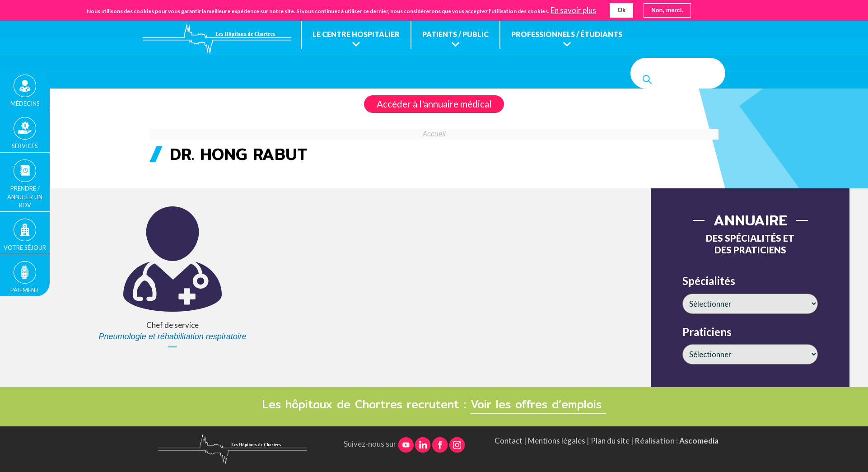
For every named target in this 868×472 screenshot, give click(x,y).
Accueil (434, 134)
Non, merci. (667, 10)
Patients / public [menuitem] (455, 34)
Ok (621, 9)
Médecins (25, 103)
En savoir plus (573, 10)
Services (25, 146)
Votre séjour (25, 248)
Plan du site (610, 441)
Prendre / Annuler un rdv (25, 196)
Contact (509, 441)
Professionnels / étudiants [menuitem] (567, 34)
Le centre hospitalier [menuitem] (356, 34)
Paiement (25, 290)
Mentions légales (557, 441)
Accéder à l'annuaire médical (434, 104)
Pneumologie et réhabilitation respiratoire (173, 336)
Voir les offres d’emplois (538, 404)
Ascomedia (699, 441)
